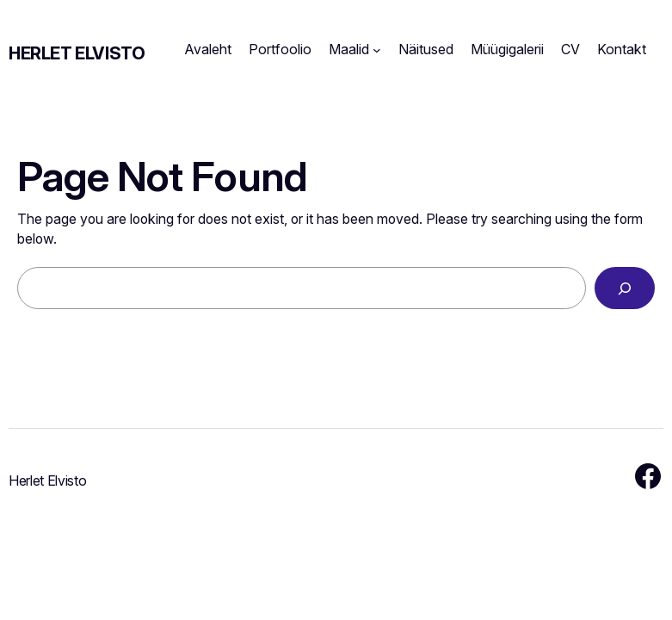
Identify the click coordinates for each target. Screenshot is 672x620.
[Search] (625, 288)
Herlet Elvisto (77, 53)
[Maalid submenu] (377, 50)
